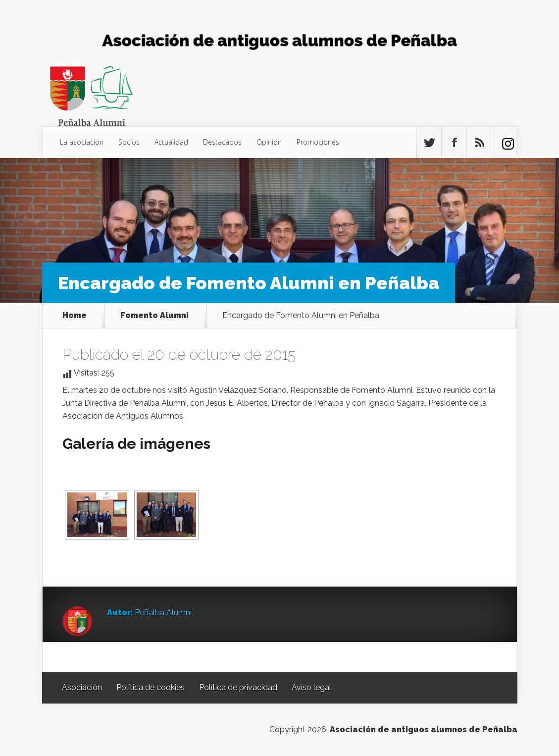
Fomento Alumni (154, 316)
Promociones (318, 142)
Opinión (269, 142)
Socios (129, 142)
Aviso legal (311, 687)
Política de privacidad (238, 687)
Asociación (82, 687)
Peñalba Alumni (163, 613)
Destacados (222, 142)
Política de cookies (151, 687)
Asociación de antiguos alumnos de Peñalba (424, 729)
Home (75, 316)
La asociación (82, 142)
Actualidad (171, 142)
